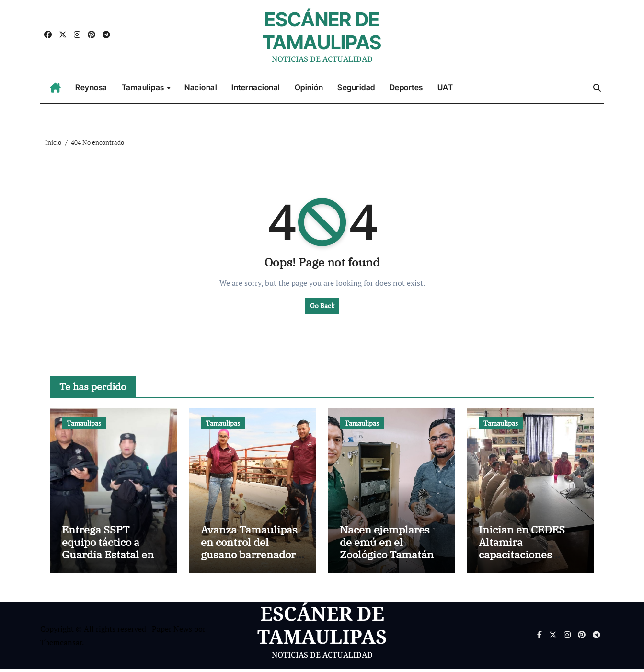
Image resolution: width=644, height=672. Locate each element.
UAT (445, 87)
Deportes (406, 87)
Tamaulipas (144, 87)
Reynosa (91, 87)
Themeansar (61, 645)
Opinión (309, 87)
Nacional (201, 87)
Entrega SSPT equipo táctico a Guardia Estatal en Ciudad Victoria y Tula (108, 557)
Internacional (256, 87)
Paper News (172, 631)
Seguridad (356, 87)
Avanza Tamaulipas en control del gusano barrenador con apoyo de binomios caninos (249, 557)
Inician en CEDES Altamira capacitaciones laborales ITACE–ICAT (522, 557)
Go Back (322, 306)
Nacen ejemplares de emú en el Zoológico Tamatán (387, 545)
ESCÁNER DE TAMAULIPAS (322, 31)
